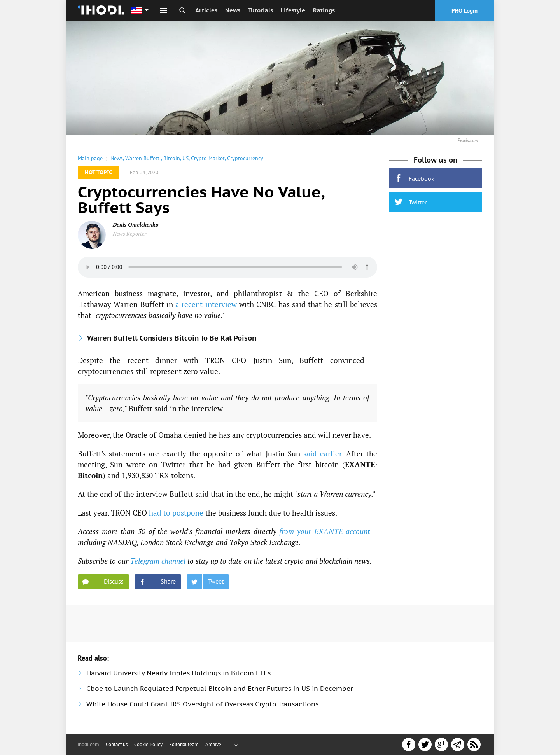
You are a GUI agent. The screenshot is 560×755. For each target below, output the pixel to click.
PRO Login (465, 11)
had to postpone (176, 513)
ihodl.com (88, 744)
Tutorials (261, 10)
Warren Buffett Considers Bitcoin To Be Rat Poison (172, 338)
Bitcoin (172, 158)
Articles (206, 10)
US (185, 158)
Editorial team (184, 744)
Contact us (117, 744)
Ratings (324, 10)
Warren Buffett (143, 158)
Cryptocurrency (245, 158)
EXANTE (360, 464)
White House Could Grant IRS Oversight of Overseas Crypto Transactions (202, 704)
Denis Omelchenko (136, 225)
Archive (213, 744)
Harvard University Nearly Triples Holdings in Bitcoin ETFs (178, 673)
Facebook (415, 178)
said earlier (322, 454)
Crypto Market (208, 158)
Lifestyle (293, 10)
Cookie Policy (148, 744)
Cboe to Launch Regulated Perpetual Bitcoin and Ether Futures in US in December (220, 689)
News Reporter (129, 233)
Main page (90, 158)
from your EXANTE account (325, 531)
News (233, 10)
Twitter (411, 202)
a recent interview (206, 304)
